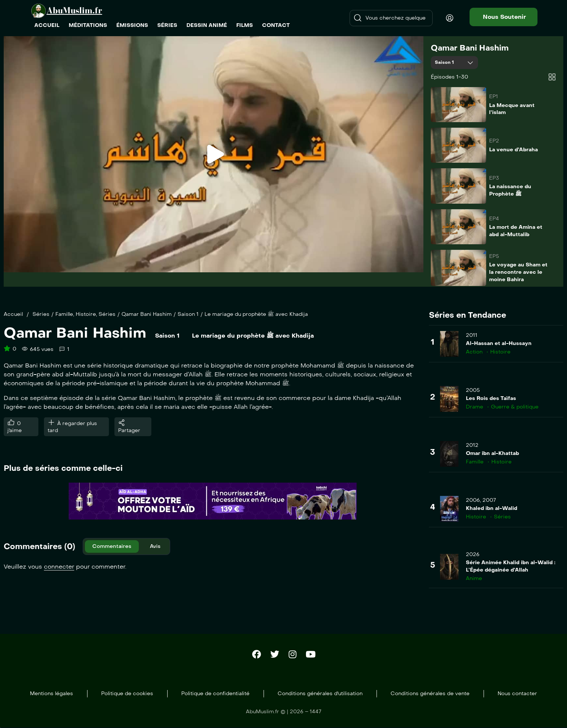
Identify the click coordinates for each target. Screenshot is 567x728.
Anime (474, 578)
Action (474, 352)
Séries (41, 314)
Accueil (13, 314)
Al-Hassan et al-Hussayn (499, 343)
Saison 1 (445, 62)
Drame (475, 407)
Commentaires (112, 546)
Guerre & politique (515, 407)
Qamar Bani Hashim (470, 48)
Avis (155, 546)
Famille (64, 314)
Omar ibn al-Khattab (492, 453)
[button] (504, 17)
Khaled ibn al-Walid (492, 508)
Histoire (86, 314)
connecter (59, 567)
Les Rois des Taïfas (491, 398)
